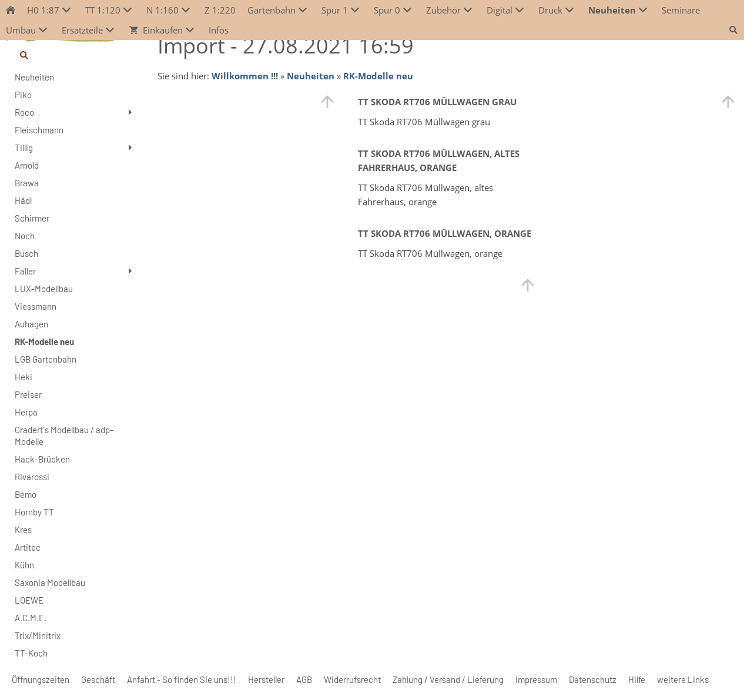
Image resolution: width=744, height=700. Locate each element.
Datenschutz (593, 679)
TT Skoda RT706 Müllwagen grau (437, 102)
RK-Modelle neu (378, 76)
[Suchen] (74, 55)
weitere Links (683, 679)
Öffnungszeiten (41, 679)
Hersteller (266, 679)
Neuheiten (311, 76)
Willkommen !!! (245, 76)
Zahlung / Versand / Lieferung (448, 679)
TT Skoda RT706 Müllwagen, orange (445, 233)
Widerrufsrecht (352, 679)
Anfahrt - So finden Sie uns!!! (182, 679)
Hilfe (637, 679)
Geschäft (98, 679)
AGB (304, 679)
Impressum (536, 679)
